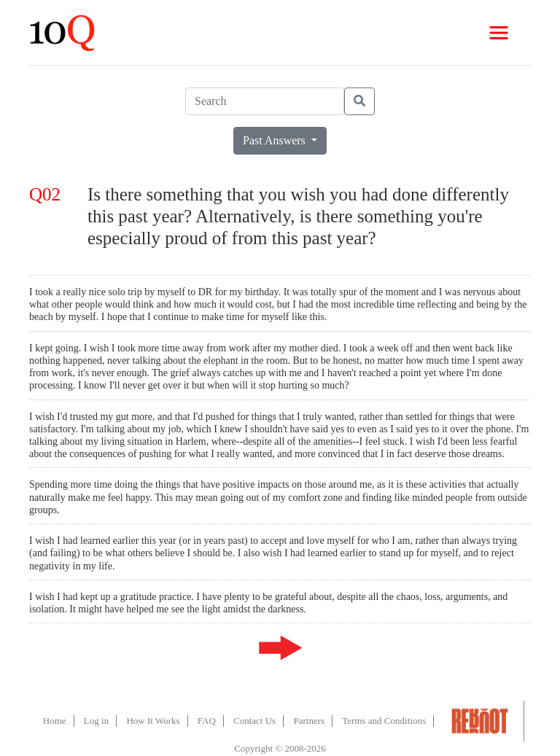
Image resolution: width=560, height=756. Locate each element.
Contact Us (254, 721)
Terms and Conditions (384, 721)
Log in (96, 721)
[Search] (265, 101)
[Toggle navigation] (499, 33)
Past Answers (276, 140)
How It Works (153, 721)
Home (55, 721)
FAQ (207, 721)
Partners (309, 721)
